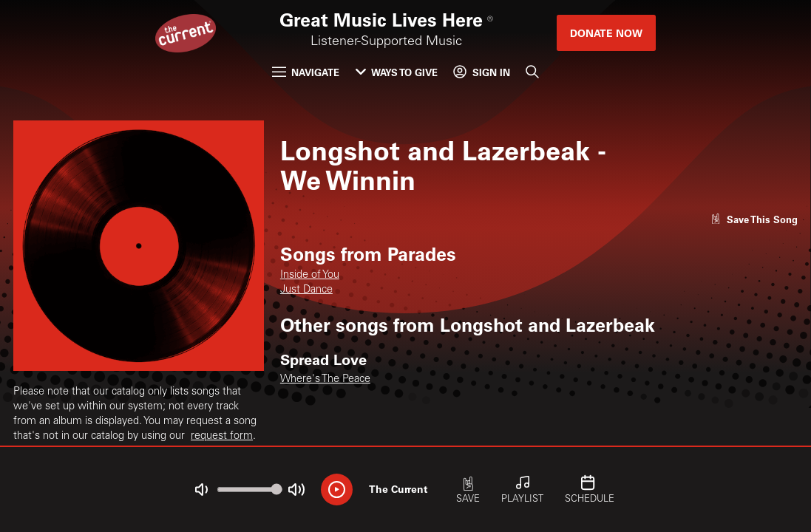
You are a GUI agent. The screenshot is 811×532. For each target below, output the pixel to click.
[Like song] (754, 219)
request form (222, 437)
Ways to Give (397, 72)
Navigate (306, 72)
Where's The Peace (325, 380)
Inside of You (310, 276)
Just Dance (306, 290)
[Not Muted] (201, 490)
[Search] (532, 72)
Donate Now (606, 33)
